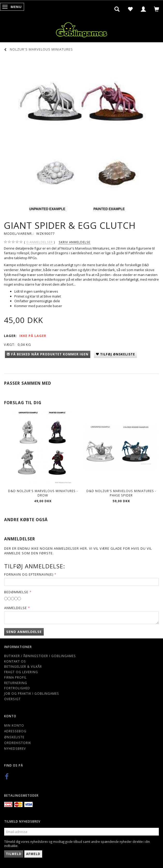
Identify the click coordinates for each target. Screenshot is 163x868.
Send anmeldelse (24, 632)
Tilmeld (14, 854)
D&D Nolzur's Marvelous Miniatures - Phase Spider (121, 493)
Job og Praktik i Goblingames (32, 693)
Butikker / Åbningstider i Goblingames (40, 656)
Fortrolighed (17, 688)
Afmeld (33, 854)
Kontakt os (15, 661)
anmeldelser (40, 242)
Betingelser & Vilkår (23, 666)
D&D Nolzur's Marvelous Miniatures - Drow (43, 493)
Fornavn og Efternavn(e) (29, 574)
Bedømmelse (16, 592)
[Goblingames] (82, 29)
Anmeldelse (16, 608)
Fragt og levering (21, 672)
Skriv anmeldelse (75, 242)
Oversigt (12, 699)
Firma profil (15, 677)
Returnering (16, 683)
